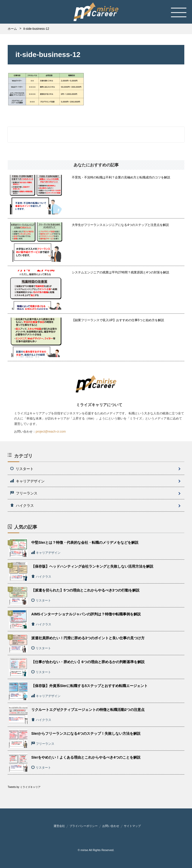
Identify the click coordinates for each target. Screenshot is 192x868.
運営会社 (59, 826)
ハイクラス (22, 505)
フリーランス (24, 493)
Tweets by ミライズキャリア (24, 787)
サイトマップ (132, 826)
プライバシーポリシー (84, 826)
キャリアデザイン (27, 481)
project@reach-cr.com (51, 432)
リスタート (22, 469)
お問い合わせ (111, 826)
